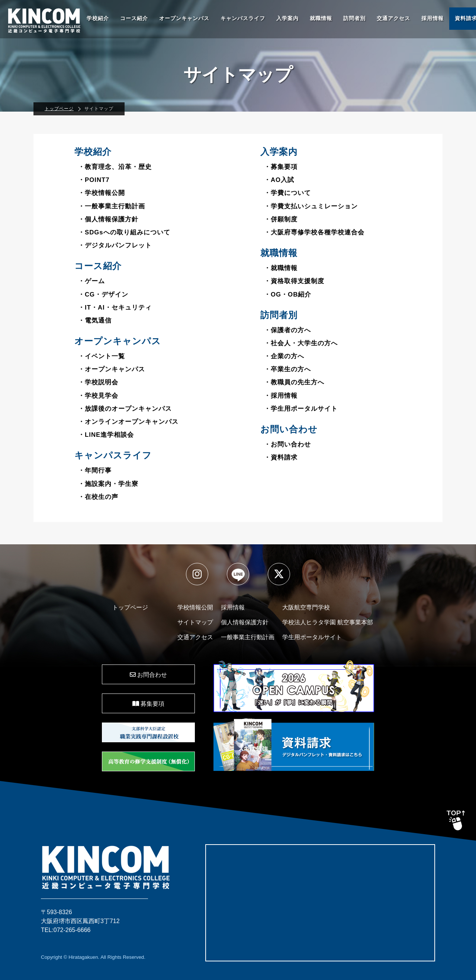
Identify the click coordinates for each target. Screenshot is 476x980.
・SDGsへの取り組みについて (124, 232)
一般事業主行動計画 (248, 637)
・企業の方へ (284, 356)
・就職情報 (281, 268)
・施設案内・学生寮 (108, 484)
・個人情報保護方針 (108, 219)
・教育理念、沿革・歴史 (115, 167)
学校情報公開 (195, 607)
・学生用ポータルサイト (301, 409)
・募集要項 (281, 167)
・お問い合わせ (287, 444)
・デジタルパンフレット (115, 245)
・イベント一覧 (102, 356)
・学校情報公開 (102, 193)
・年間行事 (95, 470)
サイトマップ (195, 622)
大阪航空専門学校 (306, 607)
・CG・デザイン (103, 294)
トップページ (59, 109)
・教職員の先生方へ (294, 382)
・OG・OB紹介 (288, 294)
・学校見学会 (98, 396)
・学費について (287, 193)
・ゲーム (91, 281)
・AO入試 (279, 180)
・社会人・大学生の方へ (301, 343)
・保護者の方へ (287, 330)
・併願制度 (281, 219)
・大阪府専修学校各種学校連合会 (314, 232)
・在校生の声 (98, 497)
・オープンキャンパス (112, 369)
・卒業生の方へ (287, 369)
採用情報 (432, 18)
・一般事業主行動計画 (112, 206)
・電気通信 (95, 321)
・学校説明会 (98, 382)
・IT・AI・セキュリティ (115, 308)
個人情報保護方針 (245, 622)
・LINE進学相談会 (106, 435)
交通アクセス (393, 18)
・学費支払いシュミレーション (311, 206)
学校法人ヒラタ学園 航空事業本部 (328, 622)
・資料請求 (281, 457)
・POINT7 (94, 180)
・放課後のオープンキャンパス (125, 409)
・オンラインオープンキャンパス (128, 422)
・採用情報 (281, 396)
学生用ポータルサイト (312, 637)
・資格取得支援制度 (294, 281)
